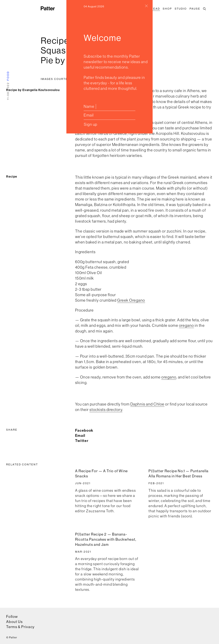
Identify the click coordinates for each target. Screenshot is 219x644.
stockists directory (106, 410)
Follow (12, 617)
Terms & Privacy (20, 627)
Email (89, 115)
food (8, 76)
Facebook (84, 430)
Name (89, 106)
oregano (186, 325)
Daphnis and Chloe (147, 404)
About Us (14, 622)
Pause (195, 9)
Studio (181, 9)
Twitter (82, 441)
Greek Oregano (131, 300)
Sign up (91, 124)
